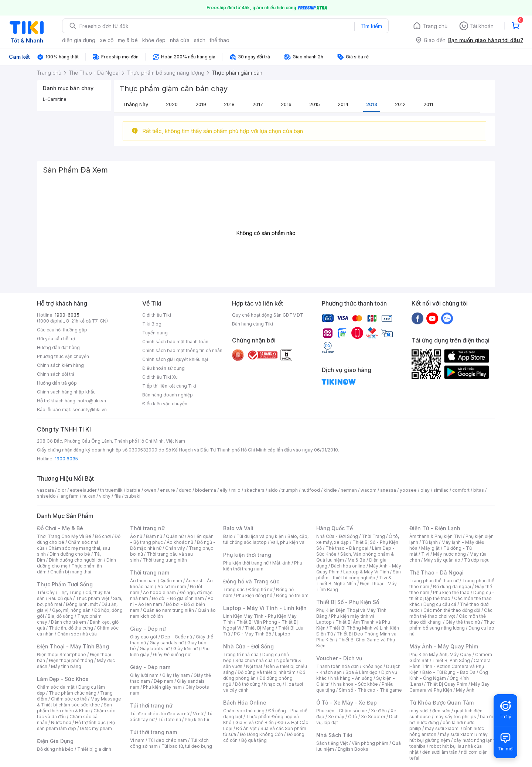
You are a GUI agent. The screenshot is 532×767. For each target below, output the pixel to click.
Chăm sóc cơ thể (69, 699)
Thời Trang (373, 536)
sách (200, 40)
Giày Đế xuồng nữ (172, 654)
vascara (45, 490)
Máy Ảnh (465, 690)
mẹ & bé (128, 40)
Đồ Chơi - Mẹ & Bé (60, 528)
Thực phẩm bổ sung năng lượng (452, 625)
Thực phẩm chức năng (73, 693)
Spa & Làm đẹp (362, 672)
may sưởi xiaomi (442, 728)
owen (150, 490)
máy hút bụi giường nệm (449, 737)
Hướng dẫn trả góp (57, 383)
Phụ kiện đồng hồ (254, 595)
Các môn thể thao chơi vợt (451, 613)
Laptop (283, 634)
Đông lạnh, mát (82, 604)
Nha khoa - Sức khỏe (356, 684)
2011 (428, 104)
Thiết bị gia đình (94, 749)
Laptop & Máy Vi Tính (366, 572)
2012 (400, 104)
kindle (330, 490)
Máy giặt (430, 548)
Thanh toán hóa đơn (337, 666)
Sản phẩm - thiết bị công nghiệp (359, 575)
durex (185, 490)
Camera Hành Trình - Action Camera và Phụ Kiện (450, 666)
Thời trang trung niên (165, 560)
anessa (388, 490)
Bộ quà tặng (254, 740)
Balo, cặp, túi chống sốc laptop (266, 539)
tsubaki (132, 496)
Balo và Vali (238, 528)
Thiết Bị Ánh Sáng (451, 660)
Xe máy (336, 717)
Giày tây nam (176, 675)
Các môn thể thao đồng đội (452, 610)
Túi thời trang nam (154, 732)
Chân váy (175, 548)
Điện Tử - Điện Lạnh (435, 528)
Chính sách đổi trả (56, 374)
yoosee (408, 490)
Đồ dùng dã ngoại (452, 587)
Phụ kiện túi (197, 720)
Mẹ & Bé (357, 560)
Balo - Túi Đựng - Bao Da (449, 672)
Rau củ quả (60, 598)
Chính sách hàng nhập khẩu (66, 392)
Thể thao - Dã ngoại (347, 548)
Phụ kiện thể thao (451, 592)
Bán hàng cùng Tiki (253, 324)
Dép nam (163, 681)
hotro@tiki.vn (92, 401)
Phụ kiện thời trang (247, 555)
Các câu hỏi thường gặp (62, 330)
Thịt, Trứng (70, 592)
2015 (315, 104)
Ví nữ (198, 714)
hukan (89, 496)
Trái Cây (46, 592)
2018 (229, 104)
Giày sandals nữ (167, 643)
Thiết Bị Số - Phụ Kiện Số (348, 602)
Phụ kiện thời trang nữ (246, 563)
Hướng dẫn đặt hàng (58, 347)
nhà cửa (180, 40)
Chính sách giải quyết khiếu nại (175, 359)
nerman (349, 490)
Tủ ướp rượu (477, 560)
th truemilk (111, 490)
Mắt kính (281, 563)
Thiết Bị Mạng (260, 628)
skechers (254, 490)
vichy (105, 496)
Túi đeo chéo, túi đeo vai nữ (160, 714)
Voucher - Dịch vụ (339, 658)
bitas (479, 490)
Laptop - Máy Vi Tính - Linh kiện (265, 608)
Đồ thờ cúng (248, 684)
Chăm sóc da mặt (56, 687)
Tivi (425, 554)
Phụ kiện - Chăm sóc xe (342, 711)
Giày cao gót (144, 637)
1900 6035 (66, 459)
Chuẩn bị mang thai (71, 572)
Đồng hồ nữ (260, 589)
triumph (290, 490)
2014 (343, 104)
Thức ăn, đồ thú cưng (71, 628)
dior (62, 490)
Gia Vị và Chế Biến (255, 722)
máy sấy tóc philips (455, 717)
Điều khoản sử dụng (163, 368)
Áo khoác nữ (180, 542)
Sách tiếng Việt (332, 743)
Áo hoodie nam (159, 592)
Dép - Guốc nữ (177, 637)
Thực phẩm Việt (93, 598)
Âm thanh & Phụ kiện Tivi (436, 536)
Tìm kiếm (371, 26)
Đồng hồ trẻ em (292, 595)
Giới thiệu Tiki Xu (160, 377)
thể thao (220, 40)
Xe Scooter (373, 717)
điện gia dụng (79, 40)
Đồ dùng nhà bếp (55, 749)
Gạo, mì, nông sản (71, 610)
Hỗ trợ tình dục (90, 722)
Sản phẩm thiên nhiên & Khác (74, 708)
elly (224, 490)
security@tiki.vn (90, 410)
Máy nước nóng (449, 554)
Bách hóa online (348, 566)
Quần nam (171, 581)
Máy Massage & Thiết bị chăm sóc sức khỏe (79, 702)
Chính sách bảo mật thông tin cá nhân (182, 350)
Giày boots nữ (155, 649)
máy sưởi (419, 711)
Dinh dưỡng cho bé (70, 554)
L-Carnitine (55, 99)
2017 (258, 104)
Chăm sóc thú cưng (244, 711)
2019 (201, 104)
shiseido (46, 496)
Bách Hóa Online (245, 703)
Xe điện (379, 711)
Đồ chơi (103, 536)
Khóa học (372, 666)
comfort (461, 490)
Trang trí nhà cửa (241, 654)
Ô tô (353, 717)
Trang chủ (435, 26)
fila (117, 496)
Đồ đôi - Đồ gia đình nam (178, 598)
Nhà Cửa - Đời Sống (248, 646)
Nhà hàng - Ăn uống (351, 678)
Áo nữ (136, 536)
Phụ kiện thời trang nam (263, 566)
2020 (172, 104)
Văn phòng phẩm (370, 743)
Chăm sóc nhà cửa (77, 634)
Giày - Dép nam (150, 667)
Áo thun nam (143, 581)
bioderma (206, 490)
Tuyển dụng (155, 333)
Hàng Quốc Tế (335, 528)
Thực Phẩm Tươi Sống (65, 584)
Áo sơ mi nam (172, 587)
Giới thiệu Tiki (157, 315)
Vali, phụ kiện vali (289, 542)
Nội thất (254, 666)
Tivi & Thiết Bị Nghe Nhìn (354, 581)
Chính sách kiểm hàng (60, 365)
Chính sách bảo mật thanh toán (175, 342)
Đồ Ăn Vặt (246, 728)
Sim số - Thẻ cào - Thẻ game (370, 690)
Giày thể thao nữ (463, 622)
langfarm (69, 496)
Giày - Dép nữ (148, 629)
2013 (372, 104)
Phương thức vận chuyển (63, 356)
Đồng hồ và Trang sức (251, 581)
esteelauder (83, 490)
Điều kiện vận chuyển (165, 404)
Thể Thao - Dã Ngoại (436, 572)
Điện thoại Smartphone (62, 654)
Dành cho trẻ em (69, 622)
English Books (353, 749)
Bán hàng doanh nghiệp (168, 395)
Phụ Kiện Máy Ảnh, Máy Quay (440, 654)
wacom (369, 490)
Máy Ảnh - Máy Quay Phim (444, 646)
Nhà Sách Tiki (334, 735)
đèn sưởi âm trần (440, 752)
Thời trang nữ (147, 528)
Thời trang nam (150, 572)
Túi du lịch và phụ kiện (260, 536)
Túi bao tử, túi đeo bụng (187, 746)
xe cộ (107, 40)
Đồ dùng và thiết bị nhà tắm (267, 672)
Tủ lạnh (430, 542)
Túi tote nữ (170, 720)
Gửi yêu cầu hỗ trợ (56, 339)
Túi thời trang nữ (151, 705)
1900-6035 (67, 315)
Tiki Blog (152, 324)
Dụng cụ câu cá (440, 604)
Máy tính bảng (66, 666)
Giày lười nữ (185, 649)
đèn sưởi (441, 711)
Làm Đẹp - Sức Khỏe (63, 679)
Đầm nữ (154, 536)
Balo (228, 536)
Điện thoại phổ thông (71, 660)
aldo (273, 490)
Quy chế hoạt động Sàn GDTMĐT (268, 315)
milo (236, 490)
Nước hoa (61, 722)
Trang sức (234, 589)
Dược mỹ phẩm (96, 728)
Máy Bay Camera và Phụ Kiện (449, 687)
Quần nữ (175, 536)
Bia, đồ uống (61, 616)
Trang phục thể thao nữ (434, 581)
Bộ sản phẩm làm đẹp (76, 725)
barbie (133, 490)
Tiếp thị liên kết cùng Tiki (169, 386)
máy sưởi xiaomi (457, 734)
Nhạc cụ (273, 684)
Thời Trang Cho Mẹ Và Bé (64, 536)
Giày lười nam (144, 675)
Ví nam (137, 740)
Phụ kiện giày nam (162, 687)
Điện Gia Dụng (55, 741)
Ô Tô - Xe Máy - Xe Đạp (347, 703)
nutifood (311, 490)
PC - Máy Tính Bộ (253, 634)
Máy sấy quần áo (442, 560)
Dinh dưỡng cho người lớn (76, 560)
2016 (286, 104)
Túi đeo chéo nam (168, 740)
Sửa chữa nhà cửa (254, 660)
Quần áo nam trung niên (168, 610)
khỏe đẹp (154, 40)
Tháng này (135, 104)
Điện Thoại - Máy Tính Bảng (73, 646)
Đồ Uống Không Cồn (261, 734)
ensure (168, 490)
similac (441, 490)
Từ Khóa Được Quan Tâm (441, 703)
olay (425, 490)
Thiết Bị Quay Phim (447, 684)
